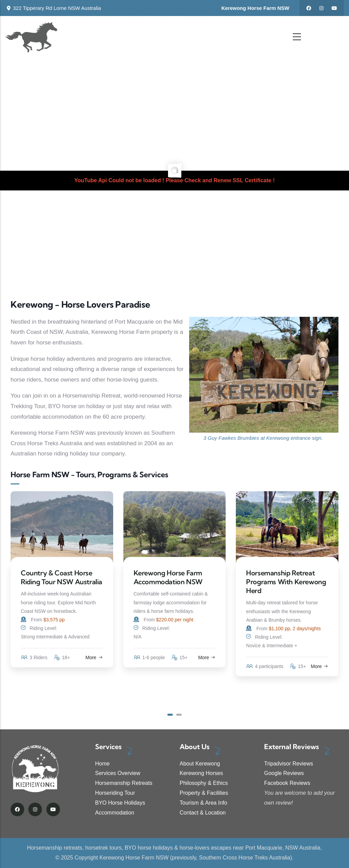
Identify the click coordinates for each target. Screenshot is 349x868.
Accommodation (115, 813)
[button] (170, 715)
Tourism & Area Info (203, 803)
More (94, 657)
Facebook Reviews (287, 783)
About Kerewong (200, 764)
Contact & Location (203, 813)
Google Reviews (284, 773)
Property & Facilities (204, 793)
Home (102, 764)
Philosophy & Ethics (204, 783)
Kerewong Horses (201, 773)
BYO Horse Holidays (120, 803)
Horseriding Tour (115, 793)
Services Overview (118, 773)
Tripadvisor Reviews (289, 764)
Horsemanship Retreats (124, 783)
